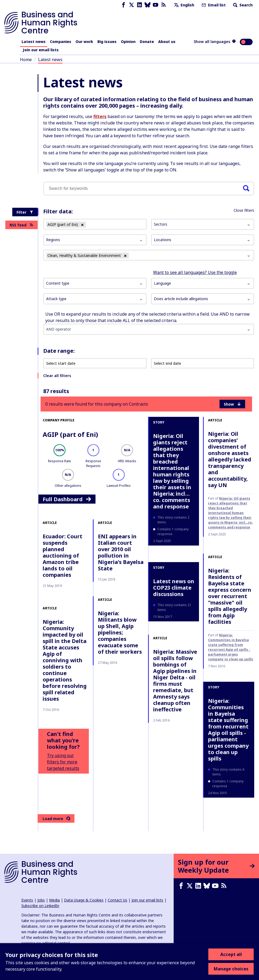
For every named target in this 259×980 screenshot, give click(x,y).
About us (167, 42)
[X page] (132, 5)
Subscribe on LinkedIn (40, 906)
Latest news (34, 42)
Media (54, 900)
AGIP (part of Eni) (70, 434)
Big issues (107, 42)
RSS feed (21, 225)
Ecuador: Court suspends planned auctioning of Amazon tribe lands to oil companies (63, 556)
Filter (25, 212)
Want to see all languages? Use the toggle (195, 272)
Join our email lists (41, 50)
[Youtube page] (156, 5)
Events (27, 900)
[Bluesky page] (148, 5)
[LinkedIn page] (140, 5)
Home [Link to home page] (26, 60)
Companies (61, 42)
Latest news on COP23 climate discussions (174, 588)
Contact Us (117, 900)
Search (242, 5)
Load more (56, 819)
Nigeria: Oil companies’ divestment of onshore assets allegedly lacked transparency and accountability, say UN (230, 459)
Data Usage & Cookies (84, 900)
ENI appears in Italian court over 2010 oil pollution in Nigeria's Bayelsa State (121, 552)
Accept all (231, 954)
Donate (147, 42)
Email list (213, 5)
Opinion (128, 42)
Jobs (41, 900)
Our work (84, 42)
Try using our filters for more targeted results (63, 762)
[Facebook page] (123, 5)
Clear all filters (57, 376)
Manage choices (231, 969)
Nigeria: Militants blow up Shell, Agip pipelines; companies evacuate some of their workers (120, 632)
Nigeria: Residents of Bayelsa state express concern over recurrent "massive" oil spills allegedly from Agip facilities (230, 596)
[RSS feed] (164, 5)
